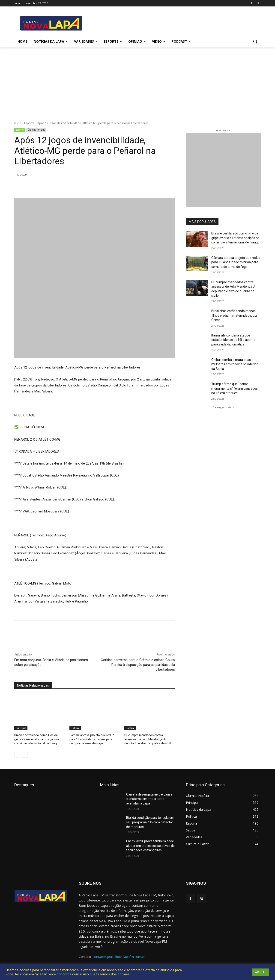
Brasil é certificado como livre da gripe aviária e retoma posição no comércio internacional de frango (37, 739)
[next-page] (25, 755)
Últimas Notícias (36, 130)
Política (75, 728)
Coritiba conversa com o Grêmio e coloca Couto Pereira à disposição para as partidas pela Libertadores (138, 665)
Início (18, 123)
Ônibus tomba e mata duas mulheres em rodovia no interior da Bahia (235, 364)
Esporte (29, 123)
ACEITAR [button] (261, 972)
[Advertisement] (137, 82)
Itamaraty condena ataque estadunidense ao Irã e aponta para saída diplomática (233, 340)
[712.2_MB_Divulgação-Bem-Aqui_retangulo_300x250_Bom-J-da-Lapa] (223, 170)
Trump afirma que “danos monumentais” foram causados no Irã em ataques (235, 388)
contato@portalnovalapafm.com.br (119, 957)
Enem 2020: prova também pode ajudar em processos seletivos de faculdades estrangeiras (150, 846)
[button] (255, 41)
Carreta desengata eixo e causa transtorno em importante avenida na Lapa (149, 799)
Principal (21, 728)
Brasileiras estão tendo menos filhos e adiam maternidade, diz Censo (234, 315)
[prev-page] (17, 755)
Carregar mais (223, 407)
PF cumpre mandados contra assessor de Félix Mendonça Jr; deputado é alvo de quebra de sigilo (148, 739)
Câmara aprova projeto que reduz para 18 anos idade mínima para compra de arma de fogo (92, 739)
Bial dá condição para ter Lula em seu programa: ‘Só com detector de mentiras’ (150, 822)
